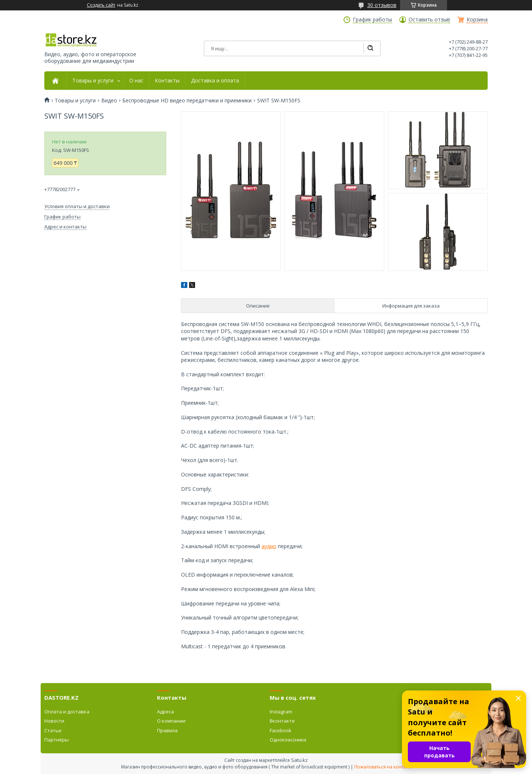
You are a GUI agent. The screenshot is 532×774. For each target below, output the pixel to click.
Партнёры (57, 740)
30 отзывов (382, 5)
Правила (167, 730)
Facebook (281, 730)
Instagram (281, 712)
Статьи (53, 730)
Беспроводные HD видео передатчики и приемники (187, 101)
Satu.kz (299, 760)
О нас (136, 81)
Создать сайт (101, 5)
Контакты (167, 81)
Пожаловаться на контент (383, 767)
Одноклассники (288, 740)
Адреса (166, 712)
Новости (54, 721)
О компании (171, 721)
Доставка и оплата (215, 81)
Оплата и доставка (67, 712)
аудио (269, 546)
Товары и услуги (93, 81)
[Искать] (370, 48)
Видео (109, 101)
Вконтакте (282, 721)
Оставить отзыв (429, 20)
